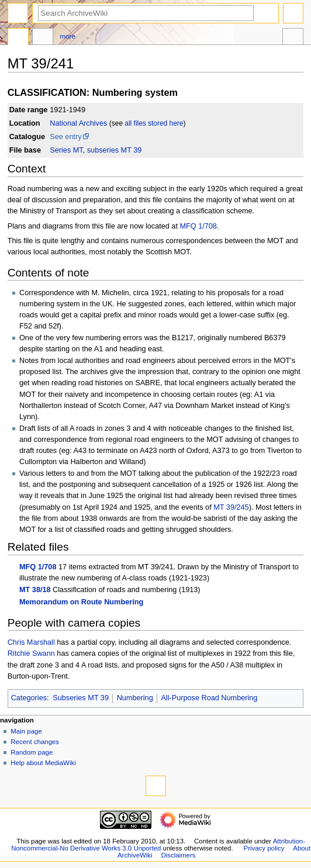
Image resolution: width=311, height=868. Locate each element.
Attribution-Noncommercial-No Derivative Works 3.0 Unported (158, 845)
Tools (293, 38)
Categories (29, 698)
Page (18, 38)
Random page (32, 752)
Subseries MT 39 (81, 698)
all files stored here (154, 123)
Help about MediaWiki (43, 763)
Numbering (135, 698)
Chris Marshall (31, 642)
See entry (65, 137)
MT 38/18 (35, 590)
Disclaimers (178, 855)
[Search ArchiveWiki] (146, 13)
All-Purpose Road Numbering (209, 698)
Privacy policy (264, 848)
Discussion (43, 38)
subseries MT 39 (115, 150)
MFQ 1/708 (198, 226)
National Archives (78, 123)
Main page (26, 731)
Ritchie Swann (31, 653)
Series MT (66, 150)
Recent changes (35, 742)
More (68, 36)
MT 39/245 (231, 507)
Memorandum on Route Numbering (81, 602)
